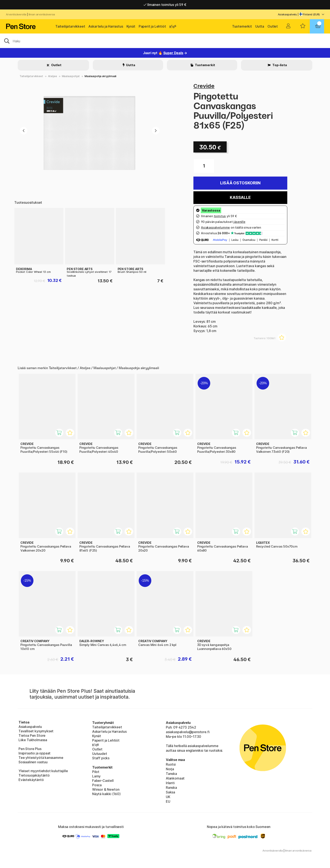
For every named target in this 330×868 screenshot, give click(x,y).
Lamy (96, 776)
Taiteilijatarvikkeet (70, 26)
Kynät (131, 26)
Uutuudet (100, 754)
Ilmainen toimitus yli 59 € (165, 5)
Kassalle (240, 198)
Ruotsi (171, 764)
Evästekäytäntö (31, 780)
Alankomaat (175, 778)
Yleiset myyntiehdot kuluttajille (43, 771)
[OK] (165, 41)
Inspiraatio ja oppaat (35, 753)
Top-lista (279, 65)
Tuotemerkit (242, 26)
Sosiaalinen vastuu (33, 762)
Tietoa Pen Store (32, 735)
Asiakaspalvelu (287, 14)
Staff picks (101, 758)
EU (168, 801)
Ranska (171, 788)
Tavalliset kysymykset (36, 731)
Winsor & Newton (106, 789)
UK (168, 797)
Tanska (171, 774)
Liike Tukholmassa (33, 740)
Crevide (204, 86)
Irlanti (170, 783)
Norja (170, 769)
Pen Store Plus (30, 749)
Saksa (170, 792)
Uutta (260, 26)
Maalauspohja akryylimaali (100, 76)
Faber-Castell (103, 781)
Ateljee (53, 76)
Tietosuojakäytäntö (34, 775)
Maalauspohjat (71, 76)
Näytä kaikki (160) (106, 794)
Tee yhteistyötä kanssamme (41, 758)
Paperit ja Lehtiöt (152, 26)
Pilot (96, 772)
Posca (97, 785)
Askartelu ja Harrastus (106, 26)
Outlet (273, 26)
